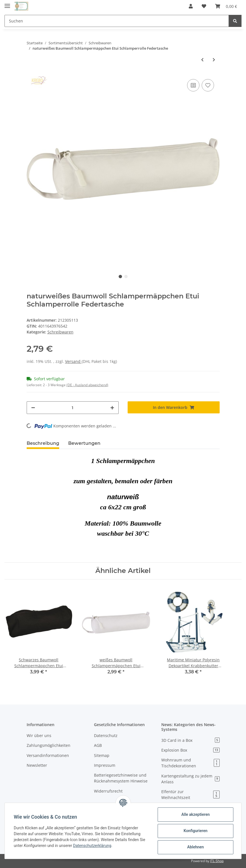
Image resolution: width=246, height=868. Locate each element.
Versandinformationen (48, 755)
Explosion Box (190, 750)
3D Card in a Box (190, 740)
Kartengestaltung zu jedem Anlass (190, 779)
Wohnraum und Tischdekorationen (190, 763)
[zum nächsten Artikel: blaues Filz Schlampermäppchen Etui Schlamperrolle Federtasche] (214, 60)
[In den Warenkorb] (174, 407)
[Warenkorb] (226, 6)
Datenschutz (106, 735)
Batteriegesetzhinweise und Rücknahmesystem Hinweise (121, 778)
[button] (191, 6)
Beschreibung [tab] (43, 443)
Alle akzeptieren (195, 814)
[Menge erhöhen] (112, 408)
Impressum (105, 765)
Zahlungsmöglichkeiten (49, 745)
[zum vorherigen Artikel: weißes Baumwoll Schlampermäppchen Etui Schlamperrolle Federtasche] (202, 60)
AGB (98, 745)
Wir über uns (39, 735)
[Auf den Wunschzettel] (208, 85)
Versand (73, 361)
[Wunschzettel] (204, 6)
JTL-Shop (217, 861)
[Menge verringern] (33, 408)
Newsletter (37, 765)
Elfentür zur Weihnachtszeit (190, 795)
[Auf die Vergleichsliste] (193, 85)
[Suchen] (117, 21)
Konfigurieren (195, 831)
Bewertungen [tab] (84, 443)
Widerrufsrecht (108, 791)
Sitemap (102, 755)
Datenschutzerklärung (92, 846)
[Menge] (73, 408)
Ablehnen (195, 847)
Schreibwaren (60, 332)
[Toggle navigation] (7, 4)
